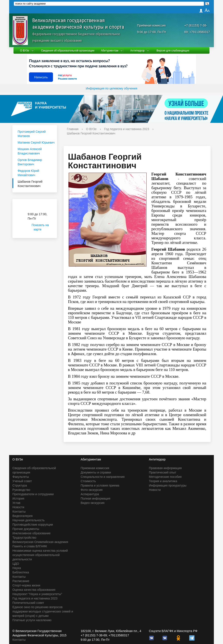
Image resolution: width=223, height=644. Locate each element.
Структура (20, 485)
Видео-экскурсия (92, 503)
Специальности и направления (103, 477)
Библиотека (21, 572)
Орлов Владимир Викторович (30, 162)
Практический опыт (163, 472)
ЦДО (16, 564)
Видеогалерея (23, 516)
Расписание (21, 581)
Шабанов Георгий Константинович (30, 184)
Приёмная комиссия (151, 25)
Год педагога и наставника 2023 (127, 129)
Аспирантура (90, 494)
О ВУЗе (25, 51)
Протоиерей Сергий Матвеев (32, 134)
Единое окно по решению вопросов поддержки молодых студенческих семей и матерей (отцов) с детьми (43, 611)
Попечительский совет (28, 603)
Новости (18, 507)
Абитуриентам (110, 51)
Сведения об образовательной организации (68, 51)
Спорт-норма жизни (26, 585)
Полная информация (95, 498)
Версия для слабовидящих (173, 51)
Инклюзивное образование (31, 533)
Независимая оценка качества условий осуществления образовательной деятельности (40, 555)
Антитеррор (137, 51)
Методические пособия (165, 477)
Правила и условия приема (100, 485)
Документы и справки (96, 472)
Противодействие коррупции (33, 525)
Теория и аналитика (163, 481)
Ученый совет (22, 481)
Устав (16, 503)
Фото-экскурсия (92, 490)
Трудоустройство (24, 538)
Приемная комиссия (95, 468)
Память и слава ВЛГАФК (30, 546)
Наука (17, 568)
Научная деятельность (29, 520)
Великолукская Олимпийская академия (40, 542)
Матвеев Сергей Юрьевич (36, 142)
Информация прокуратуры (168, 485)
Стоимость (88, 481)
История (18, 498)
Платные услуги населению (32, 620)
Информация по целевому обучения (111, 88)
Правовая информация (165, 468)
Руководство (21, 490)
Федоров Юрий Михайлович (28, 173)
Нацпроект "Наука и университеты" (37, 594)
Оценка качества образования (34, 590)
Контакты (19, 512)
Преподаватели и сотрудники (33, 494)
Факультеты (21, 477)
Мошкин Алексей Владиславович (30, 151)
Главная (73, 129)
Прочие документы (26, 529)
